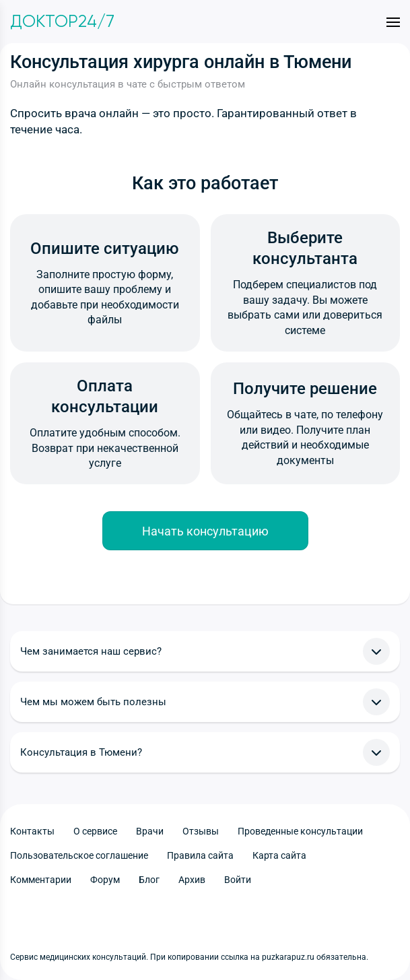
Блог (149, 880)
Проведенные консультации (300, 831)
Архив (192, 880)
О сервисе (95, 831)
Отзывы (201, 831)
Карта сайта (279, 855)
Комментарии (41, 880)
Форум (105, 880)
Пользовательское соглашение (79, 855)
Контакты (32, 831)
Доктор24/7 (62, 22)
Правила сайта (200, 855)
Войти (238, 880)
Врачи (150, 831)
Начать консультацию (205, 531)
